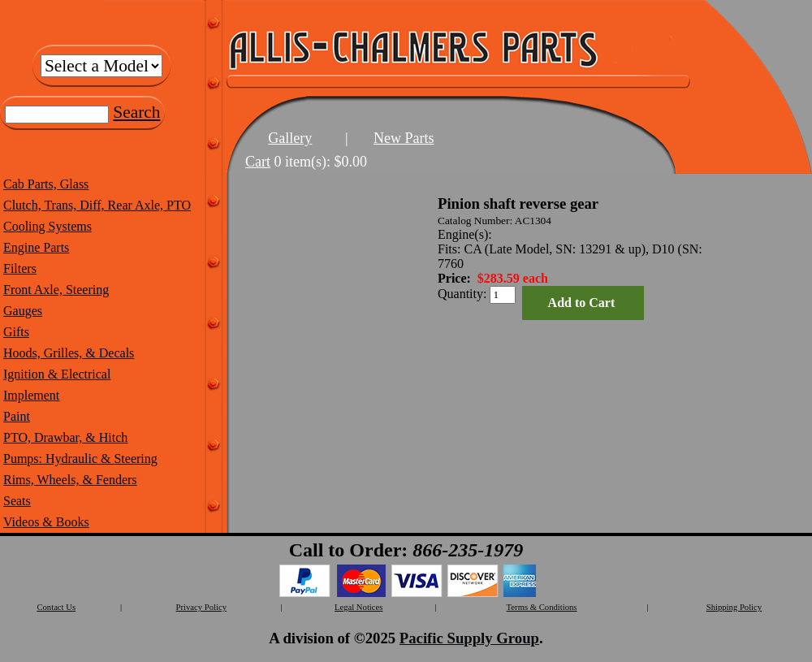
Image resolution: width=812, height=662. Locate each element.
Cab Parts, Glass (46, 184)
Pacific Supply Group (469, 638)
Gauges (23, 311)
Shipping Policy (734, 607)
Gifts (16, 332)
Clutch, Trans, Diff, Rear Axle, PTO (97, 205)
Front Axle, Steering (56, 290)
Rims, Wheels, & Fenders (70, 480)
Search (136, 112)
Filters (20, 268)
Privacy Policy (201, 607)
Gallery (290, 138)
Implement (31, 395)
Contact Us (56, 607)
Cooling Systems (48, 226)
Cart (258, 162)
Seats (17, 501)
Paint (17, 416)
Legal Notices (358, 607)
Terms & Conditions (542, 607)
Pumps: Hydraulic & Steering (80, 459)
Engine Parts (36, 247)
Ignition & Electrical (57, 374)
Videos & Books (46, 522)
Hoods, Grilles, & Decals (69, 353)
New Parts (404, 138)
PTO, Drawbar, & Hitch (65, 437)
